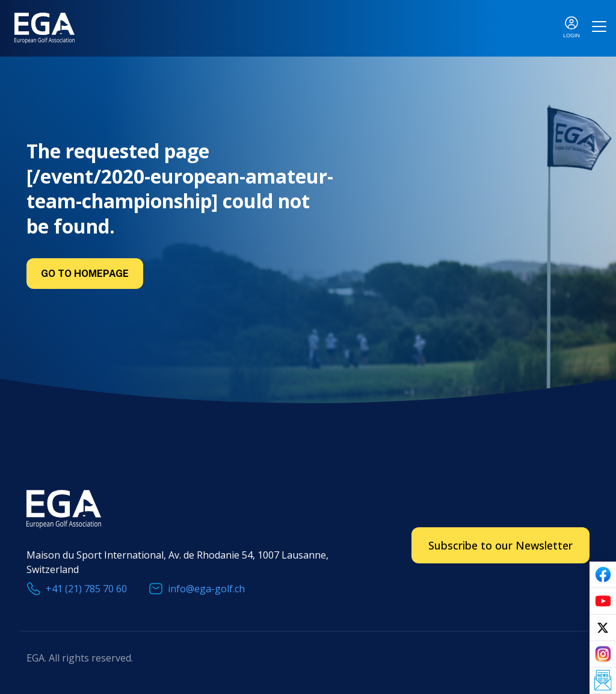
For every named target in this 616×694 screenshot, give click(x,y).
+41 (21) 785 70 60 (86, 589)
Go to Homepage (85, 274)
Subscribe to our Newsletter (500, 545)
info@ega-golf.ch (206, 589)
